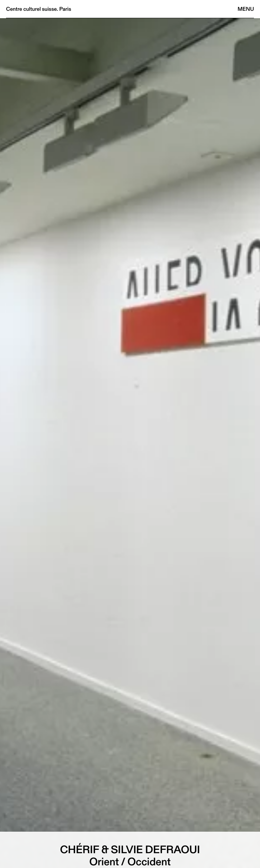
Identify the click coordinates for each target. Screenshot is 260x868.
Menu (246, 9)
